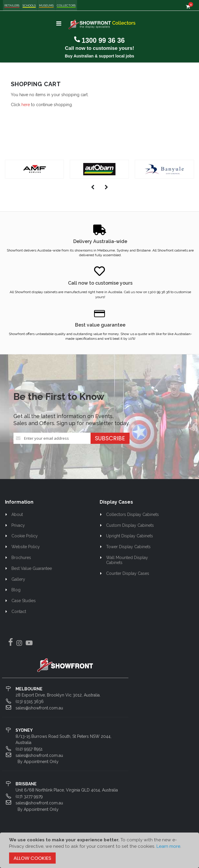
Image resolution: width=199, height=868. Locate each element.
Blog (16, 590)
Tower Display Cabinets (128, 547)
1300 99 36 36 (103, 40)
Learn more (168, 846)
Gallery (18, 579)
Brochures (21, 558)
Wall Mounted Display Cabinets (127, 560)
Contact (19, 611)
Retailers (12, 5)
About (17, 514)
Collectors (66, 5)
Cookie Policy (25, 536)
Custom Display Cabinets (130, 525)
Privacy (18, 525)
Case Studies (24, 601)
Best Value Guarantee (32, 568)
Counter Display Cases (128, 573)
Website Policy (26, 547)
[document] (99, 850)
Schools (29, 5)
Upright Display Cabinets (130, 536)
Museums (46, 5)
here (26, 105)
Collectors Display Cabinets (132, 514)
